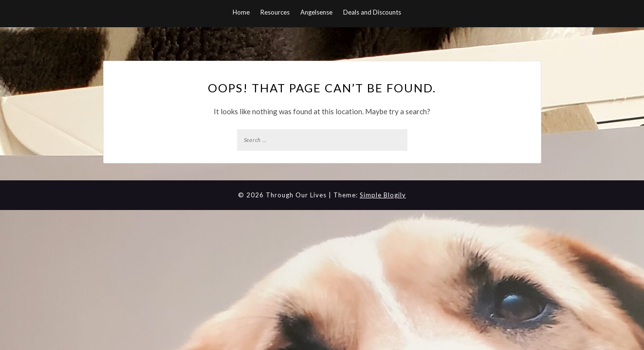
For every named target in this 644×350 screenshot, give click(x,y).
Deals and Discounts (372, 12)
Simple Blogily (383, 195)
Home (241, 12)
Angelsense (316, 12)
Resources (275, 12)
